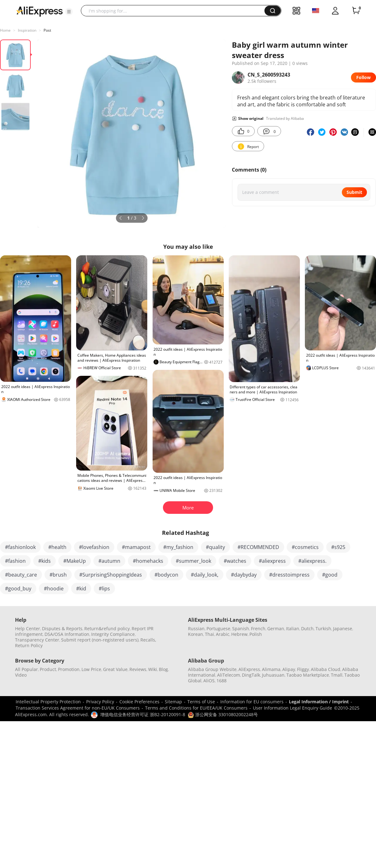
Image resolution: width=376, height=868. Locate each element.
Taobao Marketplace (308, 675)
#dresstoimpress (289, 575)
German (276, 628)
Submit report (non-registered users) (100, 640)
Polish (256, 634)
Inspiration (27, 30)
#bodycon (166, 575)
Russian (196, 628)
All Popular (26, 669)
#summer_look (193, 561)
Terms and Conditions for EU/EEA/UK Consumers (196, 708)
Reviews (138, 669)
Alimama (271, 669)
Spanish (241, 628)
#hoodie (54, 588)
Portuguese (218, 628)
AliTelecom (229, 675)
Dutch (307, 628)
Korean (196, 634)
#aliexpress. (312, 561)
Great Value (115, 669)
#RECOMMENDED (258, 547)
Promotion (69, 669)
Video (21, 675)
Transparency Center (37, 640)
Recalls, (148, 640)
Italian (293, 628)
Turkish (323, 628)
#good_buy (18, 588)
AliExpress (249, 669)
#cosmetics (305, 547)
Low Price (91, 669)
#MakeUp (75, 561)
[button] (69, 12)
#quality (215, 547)
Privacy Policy (100, 702)
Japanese (343, 628)
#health (57, 547)
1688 (222, 681)
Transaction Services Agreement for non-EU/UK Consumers (78, 708)
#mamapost (136, 547)
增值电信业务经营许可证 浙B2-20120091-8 (143, 714)
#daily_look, (205, 575)
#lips (104, 588)
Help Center (28, 628)
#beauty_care (21, 575)
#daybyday (244, 575)
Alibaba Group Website (212, 669)
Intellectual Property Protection (48, 702)
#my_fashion (178, 547)
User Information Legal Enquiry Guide (292, 708)
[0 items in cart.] (356, 11)
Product (48, 669)
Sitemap (173, 702)
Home (5, 30)
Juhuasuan (273, 675)
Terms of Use (201, 702)
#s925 (338, 547)
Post (47, 30)
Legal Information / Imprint (319, 702)
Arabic (223, 634)
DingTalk (251, 675)
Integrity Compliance (113, 634)
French (258, 628)
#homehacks (148, 561)
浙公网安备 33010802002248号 (223, 714)
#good (330, 575)
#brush (58, 575)
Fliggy (303, 669)
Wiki (153, 669)
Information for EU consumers (252, 702)
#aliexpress (272, 561)
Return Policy (29, 645)
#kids (44, 561)
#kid (81, 588)
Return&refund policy (107, 628)
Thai (209, 634)
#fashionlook (20, 547)
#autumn (109, 561)
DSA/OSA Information (67, 634)
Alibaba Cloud (326, 669)
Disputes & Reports (62, 628)
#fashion (15, 561)
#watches (235, 561)
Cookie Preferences (139, 702)
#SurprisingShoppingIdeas (111, 575)
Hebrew (239, 634)
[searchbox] (175, 11)
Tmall (337, 675)
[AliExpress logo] (39, 11)
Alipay (289, 669)
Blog (163, 669)
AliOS (209, 681)
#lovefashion (94, 547)
